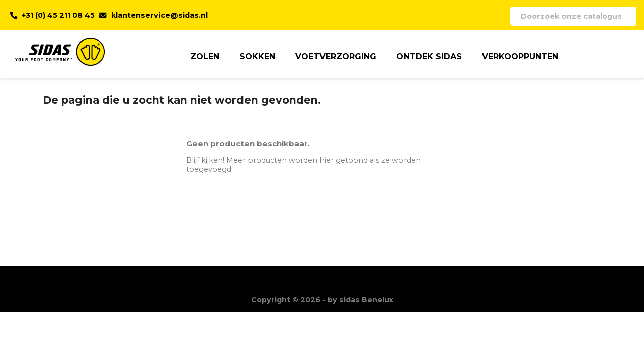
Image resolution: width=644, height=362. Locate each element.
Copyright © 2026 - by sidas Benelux (322, 300)
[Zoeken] (573, 16)
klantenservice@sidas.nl (159, 15)
